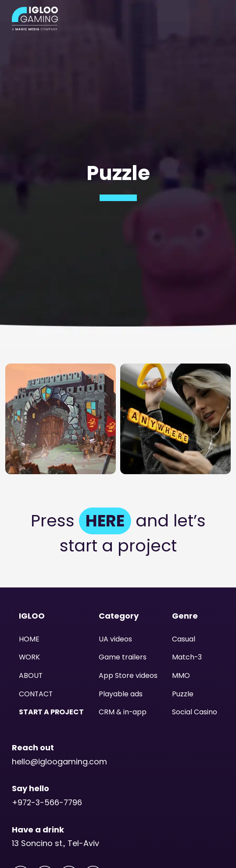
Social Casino (195, 712)
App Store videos (128, 675)
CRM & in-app (123, 712)
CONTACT (36, 693)
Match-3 (187, 657)
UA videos (115, 639)
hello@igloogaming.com (59, 761)
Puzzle (183, 693)
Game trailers (123, 657)
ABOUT (31, 675)
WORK (30, 657)
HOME (29, 639)
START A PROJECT (52, 712)
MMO (181, 675)
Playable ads (121, 693)
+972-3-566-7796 (48, 802)
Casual (184, 639)
